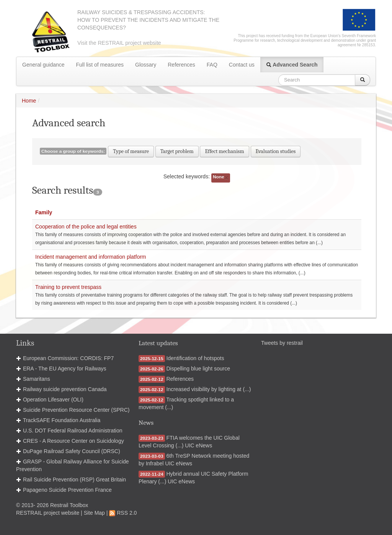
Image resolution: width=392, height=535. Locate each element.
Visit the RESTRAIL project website (119, 43)
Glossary (146, 65)
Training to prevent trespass (68, 287)
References (181, 65)
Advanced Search (292, 65)
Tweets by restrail (282, 343)
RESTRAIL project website (48, 513)
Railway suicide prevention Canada (65, 389)
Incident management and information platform (91, 257)
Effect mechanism (224, 151)
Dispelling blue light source (198, 369)
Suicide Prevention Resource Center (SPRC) (76, 410)
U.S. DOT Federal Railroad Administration (73, 431)
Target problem (177, 151)
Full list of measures (100, 65)
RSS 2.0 (123, 513)
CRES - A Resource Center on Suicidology (73, 441)
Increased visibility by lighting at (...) (208, 389)
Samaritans (37, 379)
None (221, 178)
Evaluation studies (276, 151)
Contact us (242, 65)
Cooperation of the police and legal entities (86, 227)
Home (29, 101)
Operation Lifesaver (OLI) (53, 400)
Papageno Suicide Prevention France (67, 490)
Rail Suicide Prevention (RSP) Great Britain (74, 480)
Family (44, 212)
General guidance (43, 65)
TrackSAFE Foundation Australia (62, 420)
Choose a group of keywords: (73, 151)
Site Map (94, 513)
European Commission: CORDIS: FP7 (68, 358)
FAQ (212, 65)
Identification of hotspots (195, 358)
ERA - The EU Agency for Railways (65, 369)
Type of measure (131, 151)
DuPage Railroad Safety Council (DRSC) (72, 451)
